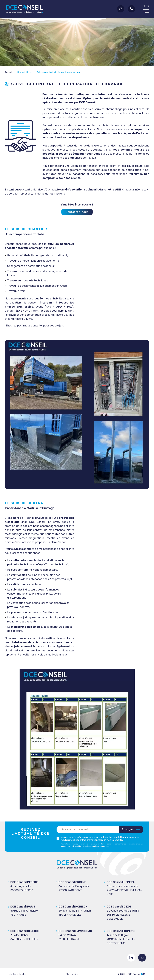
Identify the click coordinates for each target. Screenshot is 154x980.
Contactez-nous (142, 958)
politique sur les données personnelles (93, 846)
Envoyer (128, 829)
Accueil (8, 72)
